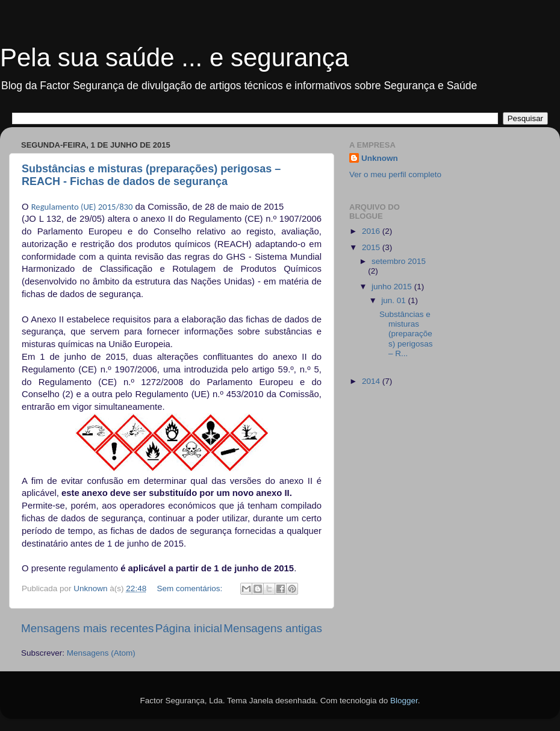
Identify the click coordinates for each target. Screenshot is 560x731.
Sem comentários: (191, 588)
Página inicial (189, 628)
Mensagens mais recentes (88, 628)
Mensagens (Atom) (101, 653)
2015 (372, 247)
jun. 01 (394, 300)
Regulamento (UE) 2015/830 (82, 207)
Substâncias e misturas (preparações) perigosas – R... (406, 334)
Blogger (404, 701)
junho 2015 (393, 287)
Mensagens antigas (273, 628)
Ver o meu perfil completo (395, 174)
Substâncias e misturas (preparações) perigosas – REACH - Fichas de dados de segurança (151, 175)
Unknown (380, 158)
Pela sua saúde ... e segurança (174, 58)
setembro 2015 (399, 261)
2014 (372, 381)
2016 (372, 231)
